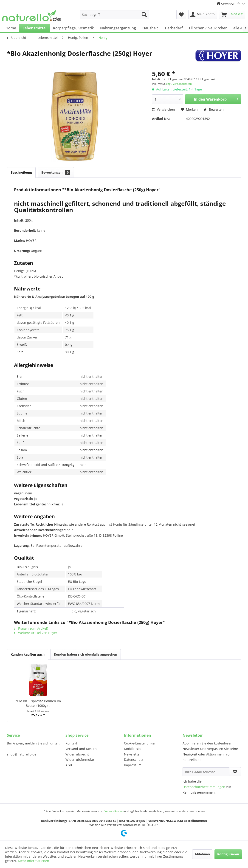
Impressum (133, 765)
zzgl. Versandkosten (179, 84)
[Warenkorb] (232, 14)
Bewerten (214, 109)
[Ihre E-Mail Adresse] (206, 772)
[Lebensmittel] (35, 28)
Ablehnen (202, 854)
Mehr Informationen (34, 861)
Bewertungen (56, 172)
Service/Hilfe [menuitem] (229, 4)
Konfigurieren (228, 854)
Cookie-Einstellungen (140, 743)
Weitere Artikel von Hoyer (36, 633)
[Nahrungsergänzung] (118, 28)
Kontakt (71, 743)
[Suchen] (144, 14)
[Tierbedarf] (173, 28)
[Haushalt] (150, 28)
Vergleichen (163, 109)
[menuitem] (114, 14)
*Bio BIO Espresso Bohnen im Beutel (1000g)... (38, 703)
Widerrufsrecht (77, 754)
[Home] (11, 28)
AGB (69, 765)
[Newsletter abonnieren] (235, 772)
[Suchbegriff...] (114, 14)
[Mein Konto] (203, 14)
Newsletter (132, 754)
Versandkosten (114, 811)
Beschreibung (21, 172)
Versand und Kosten (81, 749)
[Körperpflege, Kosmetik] (73, 28)
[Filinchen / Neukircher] (208, 28)
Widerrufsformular (80, 759)
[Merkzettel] (181, 14)
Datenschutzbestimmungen (204, 787)
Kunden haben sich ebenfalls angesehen (86, 654)
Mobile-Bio (132, 749)
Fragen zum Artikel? (31, 628)
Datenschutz (134, 759)
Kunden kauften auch (28, 654)
